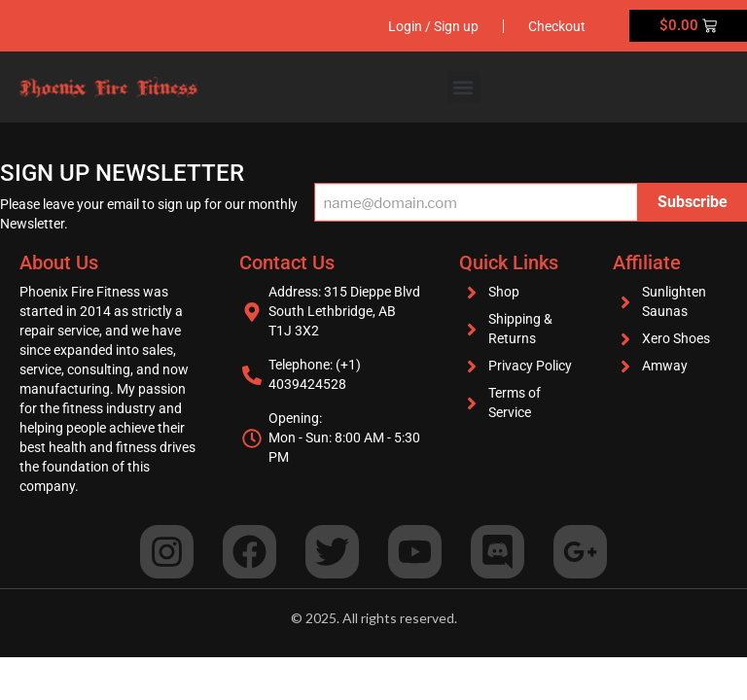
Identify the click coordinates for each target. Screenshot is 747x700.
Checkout (557, 26)
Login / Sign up (433, 26)
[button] (463, 87)
